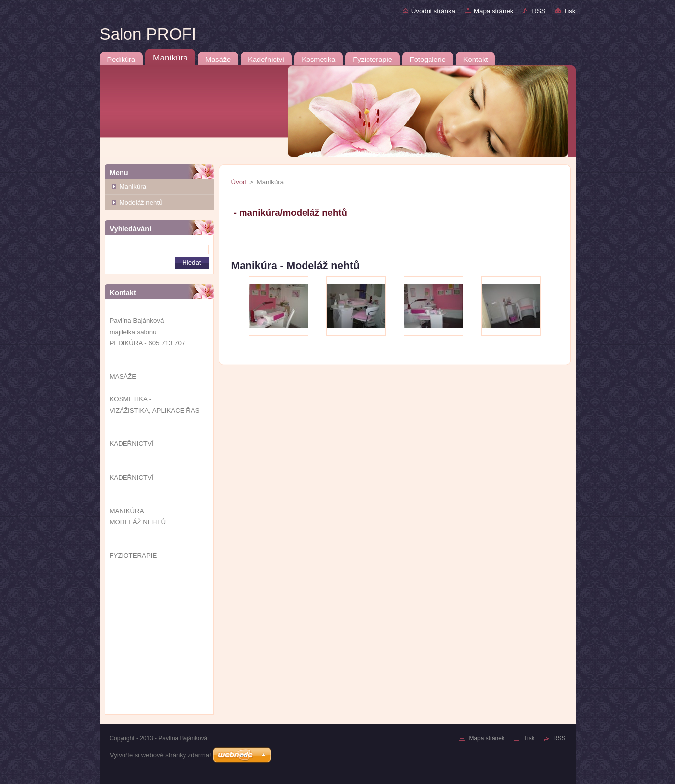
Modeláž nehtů (141, 203)
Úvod (239, 182)
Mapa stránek (493, 11)
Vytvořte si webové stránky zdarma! (160, 755)
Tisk (570, 11)
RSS (538, 11)
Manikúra (133, 187)
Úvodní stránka (433, 11)
